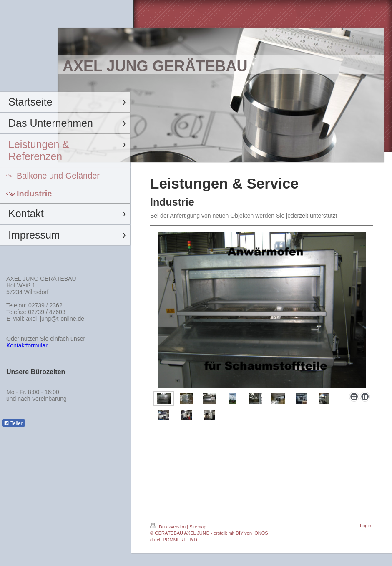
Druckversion (168, 527)
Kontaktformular (27, 345)
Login (366, 526)
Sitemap (198, 527)
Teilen (14, 423)
